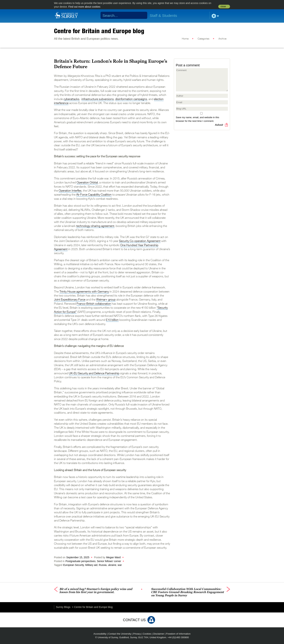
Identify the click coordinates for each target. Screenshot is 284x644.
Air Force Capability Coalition (94, 195)
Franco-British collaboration (94, 304)
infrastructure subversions (98, 99)
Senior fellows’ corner (109, 561)
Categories (203, 39)
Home (185, 39)
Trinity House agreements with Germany (84, 292)
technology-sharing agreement (95, 226)
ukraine (112, 565)
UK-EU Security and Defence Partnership (94, 374)
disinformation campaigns (131, 99)
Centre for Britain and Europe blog (99, 31)
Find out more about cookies (84, 7)
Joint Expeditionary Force (70, 300)
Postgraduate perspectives (80, 561)
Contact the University (120, 634)
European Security (74, 565)
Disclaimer (159, 634)
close (223, 7)
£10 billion (112, 320)
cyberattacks (71, 99)
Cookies (147, 634)
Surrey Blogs (63, 607)
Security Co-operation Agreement (140, 241)
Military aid (91, 565)
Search (142, 15)
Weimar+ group (106, 300)
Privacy (137, 634)
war (120, 565)
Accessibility (100, 634)
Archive (222, 39)
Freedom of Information (178, 634)
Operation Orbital (87, 183)
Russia (103, 565)
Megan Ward (113, 557)
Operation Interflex (70, 191)
